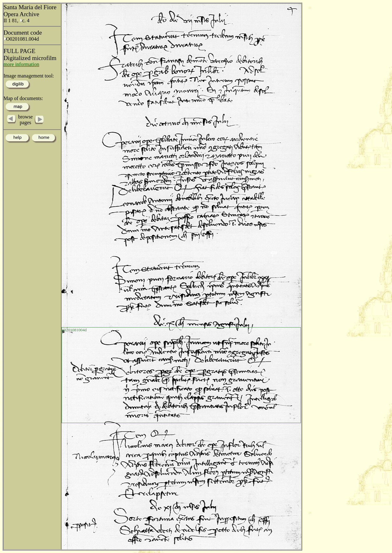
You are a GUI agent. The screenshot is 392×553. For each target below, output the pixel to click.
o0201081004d (74, 330)
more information (21, 64)
